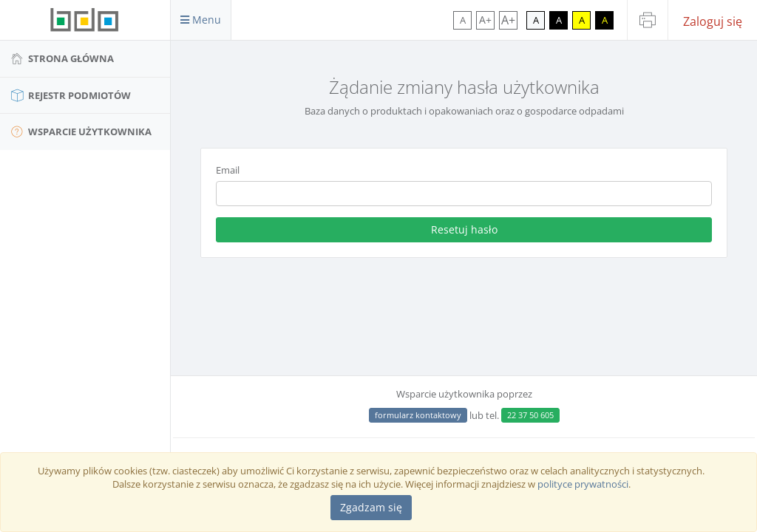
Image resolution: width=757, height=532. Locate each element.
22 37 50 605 (530, 415)
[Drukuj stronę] (648, 20)
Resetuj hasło (464, 229)
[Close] (371, 508)
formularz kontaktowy (418, 415)
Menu (201, 20)
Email (228, 170)
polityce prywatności (583, 484)
